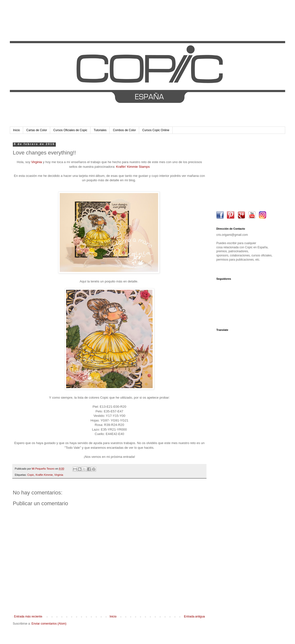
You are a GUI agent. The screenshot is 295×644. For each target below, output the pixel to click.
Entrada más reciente (28, 616)
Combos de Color (124, 130)
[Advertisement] (247, 173)
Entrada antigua (194, 616)
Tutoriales (100, 130)
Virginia (37, 162)
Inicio (16, 130)
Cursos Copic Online (156, 130)
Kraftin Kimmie (44, 475)
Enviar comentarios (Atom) (49, 624)
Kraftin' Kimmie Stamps (133, 167)
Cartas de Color (37, 130)
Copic (31, 475)
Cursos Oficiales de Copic (70, 130)
